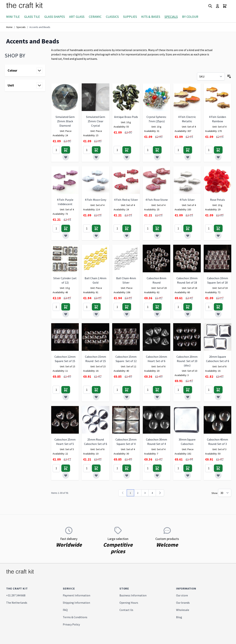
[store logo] (29, 6)
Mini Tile (13, 17)
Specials (171, 17)
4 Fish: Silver (187, 200)
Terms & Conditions (75, 617)
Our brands (183, 603)
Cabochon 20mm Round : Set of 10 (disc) (187, 361)
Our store (182, 595)
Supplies (130, 17)
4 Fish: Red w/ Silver (126, 200)
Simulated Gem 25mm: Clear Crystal (96, 121)
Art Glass (77, 17)
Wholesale (183, 610)
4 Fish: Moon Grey (95, 200)
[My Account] (217, 6)
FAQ (65, 610)
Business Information (133, 595)
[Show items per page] (225, 493)
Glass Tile (32, 17)
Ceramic (95, 17)
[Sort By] (211, 76)
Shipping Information (76, 603)
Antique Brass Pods (126, 117)
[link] (123, 493)
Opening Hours (129, 603)
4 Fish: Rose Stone (157, 200)
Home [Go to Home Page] (9, 27)
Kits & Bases (151, 17)
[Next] (160, 493)
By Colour (190, 17)
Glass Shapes (55, 17)
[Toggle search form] (210, 6)
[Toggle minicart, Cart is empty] (225, 6)
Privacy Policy (71, 624)
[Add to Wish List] (66, 157)
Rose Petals (217, 200)
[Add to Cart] (66, 150)
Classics (112, 17)
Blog (179, 617)
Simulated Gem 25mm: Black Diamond (65, 121)
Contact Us (126, 610)
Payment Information (77, 595)
